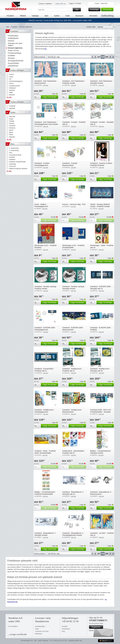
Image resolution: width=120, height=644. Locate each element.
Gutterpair (12, 88)
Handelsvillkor (40, 626)
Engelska (48, 3)
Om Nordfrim (13, 626)
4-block (11, 74)
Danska (42, 3)
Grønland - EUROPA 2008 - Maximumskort (73, 329)
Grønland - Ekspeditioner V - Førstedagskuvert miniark (73, 534)
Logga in (72, 3)
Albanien (12, 137)
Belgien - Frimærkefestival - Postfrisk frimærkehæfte (45, 493)
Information (93, 16)
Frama (11, 83)
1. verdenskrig (14, 148)
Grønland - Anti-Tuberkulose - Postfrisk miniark (74, 82)
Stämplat (12, 108)
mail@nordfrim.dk (75, 640)
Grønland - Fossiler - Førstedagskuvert (42, 164)
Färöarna (12, 128)
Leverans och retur (42, 631)
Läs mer (91, 630)
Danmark (12, 117)
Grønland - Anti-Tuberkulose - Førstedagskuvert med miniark (46, 123)
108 (103, 57)
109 (107, 57)
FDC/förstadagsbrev (16, 81)
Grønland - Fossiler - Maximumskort (70, 164)
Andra (11, 77)
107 (99, 57)
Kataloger (35, 16)
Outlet (67, 16)
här (46, 49)
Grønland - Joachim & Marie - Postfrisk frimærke (102, 164)
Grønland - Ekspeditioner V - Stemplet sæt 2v (73, 493)
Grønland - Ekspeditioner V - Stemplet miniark (45, 534)
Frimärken (10, 16)
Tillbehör (23, 16)
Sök (78, 10)
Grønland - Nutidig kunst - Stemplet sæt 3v (100, 370)
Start (92, 57)
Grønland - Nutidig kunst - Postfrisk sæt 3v (72, 370)
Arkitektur (12, 159)
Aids (11, 153)
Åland (11, 132)
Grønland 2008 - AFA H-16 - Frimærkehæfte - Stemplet (101, 411)
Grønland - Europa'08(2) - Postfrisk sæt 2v (44, 370)
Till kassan (108, 9)
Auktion (57, 16)
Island (11, 130)
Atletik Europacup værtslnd (18, 168)
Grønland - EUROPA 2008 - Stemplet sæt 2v (101, 288)
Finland (12, 123)
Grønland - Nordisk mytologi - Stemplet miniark (74, 288)
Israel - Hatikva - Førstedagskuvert (41, 205)
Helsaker (12, 90)
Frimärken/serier (15, 86)
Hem (8, 27)
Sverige (12, 121)
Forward (110, 57)
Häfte (11, 92)
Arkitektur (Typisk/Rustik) (17, 162)
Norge (11, 119)
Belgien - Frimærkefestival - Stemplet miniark (101, 452)
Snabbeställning (107, 16)
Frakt (37, 629)
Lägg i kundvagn (50, 97)
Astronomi (12, 166)
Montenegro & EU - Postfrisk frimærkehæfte (73, 246)
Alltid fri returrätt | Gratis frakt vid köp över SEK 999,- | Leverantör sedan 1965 (60, 20)
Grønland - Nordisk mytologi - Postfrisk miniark (46, 288)
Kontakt (78, 3)
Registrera (97, 627)
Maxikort (12, 95)
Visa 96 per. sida (54, 57)
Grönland (12, 126)
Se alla (9, 97)
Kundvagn (95, 9)
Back (95, 57)
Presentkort (66, 629)
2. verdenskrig (14, 150)
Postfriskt (12, 106)
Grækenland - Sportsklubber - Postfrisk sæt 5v (74, 452)
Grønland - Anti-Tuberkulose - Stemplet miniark (102, 82)
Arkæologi (12, 164)
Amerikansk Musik (15, 155)
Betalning (38, 634)
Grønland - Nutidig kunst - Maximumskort (72, 411)
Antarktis (12, 157)
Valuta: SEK (60, 4)
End (113, 57)
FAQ (63, 631)
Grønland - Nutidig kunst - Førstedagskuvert (44, 411)
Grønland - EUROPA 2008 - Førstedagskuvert (45, 329)
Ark (10, 79)
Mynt (46, 16)
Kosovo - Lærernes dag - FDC (74, 204)
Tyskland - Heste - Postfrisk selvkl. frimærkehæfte (45, 452)
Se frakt (36, 94)
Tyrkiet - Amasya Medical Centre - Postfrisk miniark (100, 205)
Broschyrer (79, 16)
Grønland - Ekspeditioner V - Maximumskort (101, 493)
